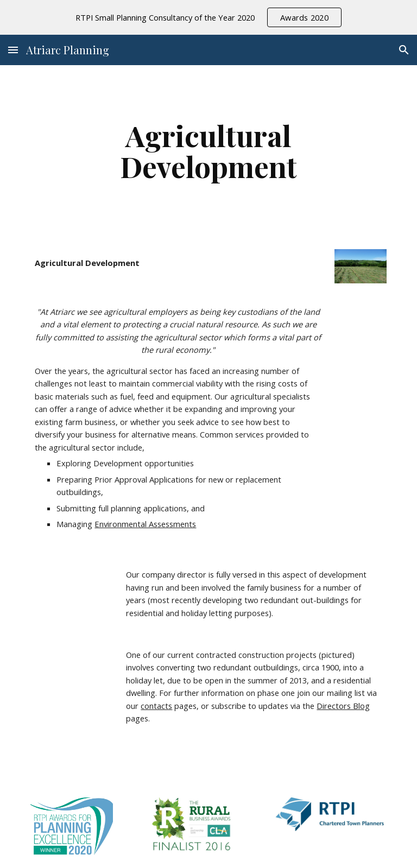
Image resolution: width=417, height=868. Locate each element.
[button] (13, 50)
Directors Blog (343, 706)
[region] (208, 17)
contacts (156, 706)
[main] (208, 151)
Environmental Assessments (145, 524)
